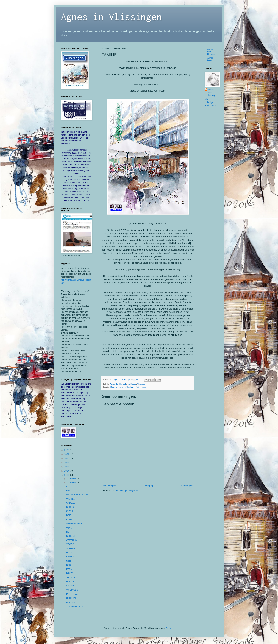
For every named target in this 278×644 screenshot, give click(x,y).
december (72, 479)
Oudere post (187, 486)
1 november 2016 (75, 606)
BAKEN (70, 573)
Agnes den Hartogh (118, 384)
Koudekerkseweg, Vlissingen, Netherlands (128, 387)
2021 (67, 454)
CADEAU (71, 503)
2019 (67, 463)
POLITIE (70, 582)
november (72, 483)
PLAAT (70, 553)
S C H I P (71, 577)
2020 (67, 458)
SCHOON (71, 598)
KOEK (69, 520)
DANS (69, 565)
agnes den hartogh (212, 92)
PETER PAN (72, 594)
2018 (67, 467)
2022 (67, 450)
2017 (67, 471)
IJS (68, 486)
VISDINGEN (72, 590)
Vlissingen (142, 384)
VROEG (70, 544)
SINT (69, 561)
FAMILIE (70, 557)
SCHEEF (71, 549)
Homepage (149, 486)
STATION (71, 586)
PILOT (69, 490)
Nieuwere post (109, 486)
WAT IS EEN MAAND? (77, 495)
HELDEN (71, 602)
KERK (69, 569)
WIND (69, 528)
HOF (69, 532)
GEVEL (70, 511)
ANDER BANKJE (74, 524)
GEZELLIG (72, 540)
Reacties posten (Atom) (127, 491)
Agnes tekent (210, 59)
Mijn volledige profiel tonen (210, 102)
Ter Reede (132, 384)
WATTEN (71, 499)
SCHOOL (71, 536)
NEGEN (70, 507)
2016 (67, 475)
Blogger (170, 628)
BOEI (69, 515)
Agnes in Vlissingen (112, 17)
